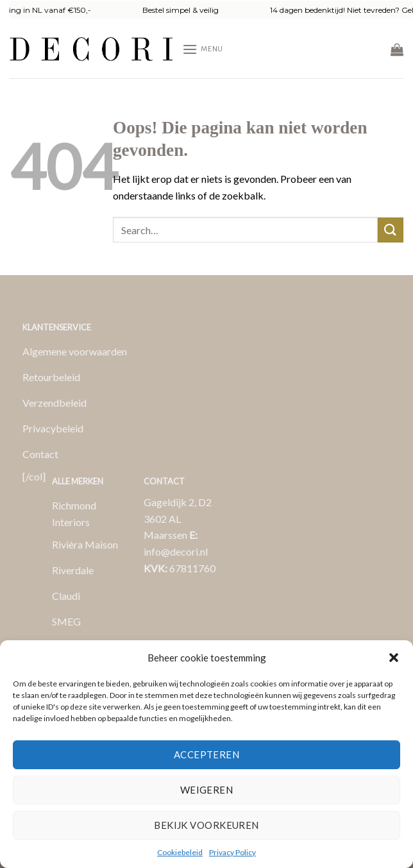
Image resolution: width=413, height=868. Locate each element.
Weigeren (207, 790)
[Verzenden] (391, 230)
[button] (394, 658)
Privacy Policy (232, 852)
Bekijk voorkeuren (206, 825)
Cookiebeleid (180, 852)
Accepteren (207, 754)
